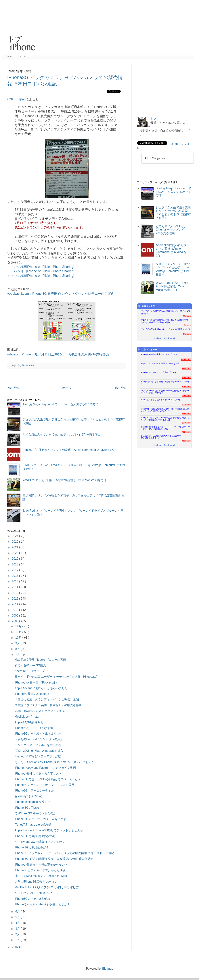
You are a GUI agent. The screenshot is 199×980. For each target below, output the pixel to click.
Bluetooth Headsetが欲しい (32, 802)
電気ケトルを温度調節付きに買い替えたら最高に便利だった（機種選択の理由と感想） (165, 321)
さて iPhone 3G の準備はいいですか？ (40, 842)
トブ (153, 119)
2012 (16, 599)
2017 (16, 570)
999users (186, 368)
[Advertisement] (95, 27)
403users (186, 441)
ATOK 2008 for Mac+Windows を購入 (39, 751)
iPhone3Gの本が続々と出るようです (39, 734)
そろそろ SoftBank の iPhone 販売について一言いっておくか (54, 762)
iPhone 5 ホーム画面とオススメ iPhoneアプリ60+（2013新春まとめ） (161, 437)
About (23, 56)
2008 (16, 621)
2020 (16, 553)
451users (186, 432)
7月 (18, 655)
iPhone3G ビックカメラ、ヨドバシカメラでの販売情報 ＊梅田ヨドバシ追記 (64, 853)
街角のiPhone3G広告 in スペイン (36, 882)
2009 (16, 616)
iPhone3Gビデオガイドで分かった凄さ (40, 870)
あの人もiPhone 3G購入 (30, 665)
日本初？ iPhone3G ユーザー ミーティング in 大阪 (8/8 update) (56, 677)
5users (187, 325)
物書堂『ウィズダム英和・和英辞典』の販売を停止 (48, 705)
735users (186, 396)
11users (187, 316)
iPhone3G (28, 365)
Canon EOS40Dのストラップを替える (40, 711)
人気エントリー (148, 350)
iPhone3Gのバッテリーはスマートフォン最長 (44, 785)
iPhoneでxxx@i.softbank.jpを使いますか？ (42, 904)
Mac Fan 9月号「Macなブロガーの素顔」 (42, 660)
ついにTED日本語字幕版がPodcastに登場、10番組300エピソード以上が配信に (165, 392)
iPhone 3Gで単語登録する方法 (35, 836)
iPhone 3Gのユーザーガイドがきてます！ (42, 819)
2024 (16, 536)
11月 (19, 632)
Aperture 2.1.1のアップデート (34, 671)
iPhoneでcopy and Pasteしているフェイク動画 (45, 768)
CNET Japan (16, 99)
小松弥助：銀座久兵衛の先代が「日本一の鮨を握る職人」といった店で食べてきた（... (165, 410)
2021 (16, 547)
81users (187, 334)
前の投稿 (120, 388)
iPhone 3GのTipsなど (29, 808)
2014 (16, 587)
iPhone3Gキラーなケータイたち (36, 791)
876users (186, 387)
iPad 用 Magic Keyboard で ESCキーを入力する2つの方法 (60, 404)
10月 (19, 638)
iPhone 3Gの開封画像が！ (32, 847)
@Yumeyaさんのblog (28, 796)
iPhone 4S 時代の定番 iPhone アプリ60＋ (159, 354)
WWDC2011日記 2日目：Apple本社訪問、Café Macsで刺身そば (64, 480)
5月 (18, 917)
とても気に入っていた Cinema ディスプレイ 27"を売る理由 (62, 435)
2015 (16, 581)
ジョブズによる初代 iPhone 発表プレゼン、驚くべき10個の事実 (166, 312)
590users (186, 414)
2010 (16, 610)
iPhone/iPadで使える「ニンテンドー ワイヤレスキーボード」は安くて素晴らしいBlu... (165, 428)
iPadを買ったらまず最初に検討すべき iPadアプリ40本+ (165, 383)
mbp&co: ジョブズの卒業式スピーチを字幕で (161, 363)
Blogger (107, 969)
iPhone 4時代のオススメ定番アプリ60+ (158, 372)
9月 (18, 643)
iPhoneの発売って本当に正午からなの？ (41, 865)
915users (186, 378)
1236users (186, 359)
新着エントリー (148, 306)
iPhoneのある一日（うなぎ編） (35, 728)
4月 (18, 923)
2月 (18, 934)
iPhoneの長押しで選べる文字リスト (38, 774)
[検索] (167, 158)
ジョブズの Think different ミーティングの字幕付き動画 (166, 329)
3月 (18, 929)
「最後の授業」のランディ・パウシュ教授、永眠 (47, 699)
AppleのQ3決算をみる (29, 722)
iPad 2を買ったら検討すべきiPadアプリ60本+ (161, 400)
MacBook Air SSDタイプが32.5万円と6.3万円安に (47, 887)
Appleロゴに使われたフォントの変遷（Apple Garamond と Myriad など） (71, 450)
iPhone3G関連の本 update (32, 694)
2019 (16, 559)
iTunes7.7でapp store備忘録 (33, 825)
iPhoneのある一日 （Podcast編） (37, 682)
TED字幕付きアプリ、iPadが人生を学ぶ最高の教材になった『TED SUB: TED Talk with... (165, 419)
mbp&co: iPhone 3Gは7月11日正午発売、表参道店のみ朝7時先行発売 (58, 354)
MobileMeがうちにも (28, 717)
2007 (16, 947)
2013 (16, 593)
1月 (18, 940)
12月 (19, 626)
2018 (16, 564)
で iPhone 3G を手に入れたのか (36, 813)
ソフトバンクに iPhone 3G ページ (37, 893)
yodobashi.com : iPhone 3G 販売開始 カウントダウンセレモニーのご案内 (61, 294)
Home (9, 56)
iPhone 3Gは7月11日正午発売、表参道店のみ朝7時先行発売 (54, 859)
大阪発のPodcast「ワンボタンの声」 (39, 739)
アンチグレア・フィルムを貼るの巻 (38, 745)
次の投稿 (13, 388)
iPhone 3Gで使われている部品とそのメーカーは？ (48, 779)
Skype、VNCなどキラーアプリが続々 (39, 756)
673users (186, 405)
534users (186, 423)
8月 (18, 649)
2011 (16, 604)
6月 (18, 911)
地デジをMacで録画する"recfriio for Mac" (41, 876)
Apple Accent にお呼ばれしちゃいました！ (43, 688)
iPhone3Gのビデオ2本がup (32, 899)
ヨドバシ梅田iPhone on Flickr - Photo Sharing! (41, 267)
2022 (16, 542)
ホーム (67, 388)
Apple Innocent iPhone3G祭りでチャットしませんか (49, 830)
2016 (16, 576)
